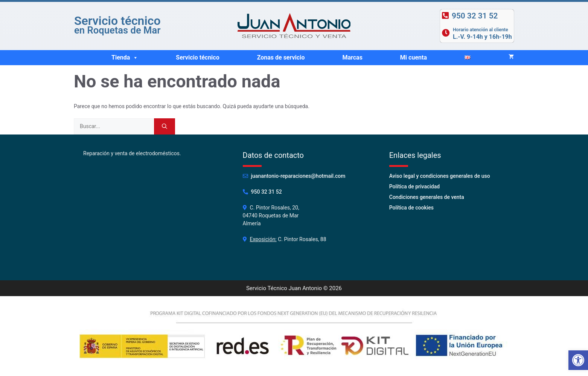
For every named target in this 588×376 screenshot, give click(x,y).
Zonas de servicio (281, 57)
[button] (135, 58)
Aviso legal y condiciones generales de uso (440, 176)
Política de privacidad (414, 186)
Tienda (125, 58)
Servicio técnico (197, 57)
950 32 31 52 (267, 192)
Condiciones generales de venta (427, 197)
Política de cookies (411, 208)
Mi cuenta (414, 57)
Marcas (352, 57)
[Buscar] (165, 126)
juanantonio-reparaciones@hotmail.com (298, 176)
